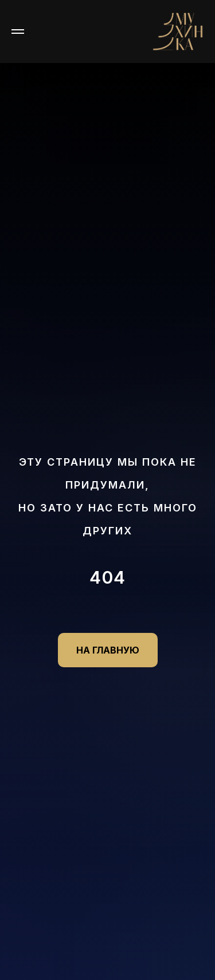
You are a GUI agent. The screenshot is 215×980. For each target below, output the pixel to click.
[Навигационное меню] (18, 32)
